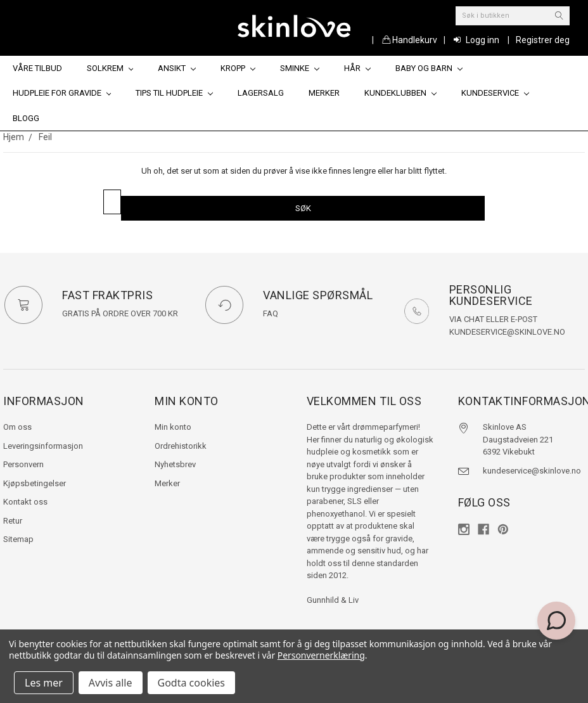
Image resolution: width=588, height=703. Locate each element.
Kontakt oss (25, 502)
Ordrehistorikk (181, 446)
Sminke (300, 68)
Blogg (26, 118)
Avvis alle (111, 683)
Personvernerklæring (321, 655)
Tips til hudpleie (174, 93)
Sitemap (18, 539)
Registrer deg (543, 40)
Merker (324, 93)
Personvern (23, 464)
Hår (357, 68)
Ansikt (177, 68)
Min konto (173, 427)
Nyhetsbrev (175, 464)
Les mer (44, 683)
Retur (13, 521)
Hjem (14, 137)
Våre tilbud (37, 68)
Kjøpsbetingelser (35, 483)
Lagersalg (261, 93)
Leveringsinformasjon (43, 446)
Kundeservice (495, 93)
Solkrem (110, 68)
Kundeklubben (400, 93)
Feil (45, 137)
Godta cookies (191, 683)
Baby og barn (429, 68)
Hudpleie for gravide (62, 93)
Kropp (238, 68)
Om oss (17, 427)
